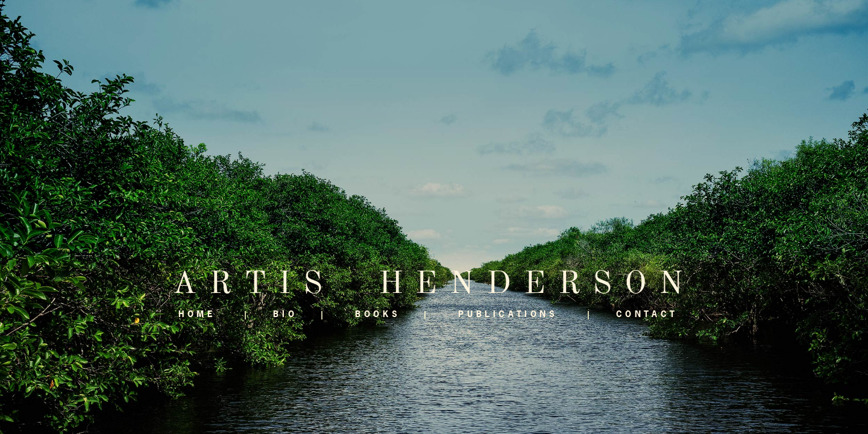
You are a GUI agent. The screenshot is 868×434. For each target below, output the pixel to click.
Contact (647, 314)
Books (378, 314)
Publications (508, 314)
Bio (285, 314)
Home (197, 314)
